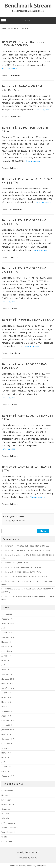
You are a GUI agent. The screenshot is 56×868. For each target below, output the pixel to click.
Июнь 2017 (6, 757)
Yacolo (4, 837)
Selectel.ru (6, 818)
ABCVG (34, 858)
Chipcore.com (15, 75)
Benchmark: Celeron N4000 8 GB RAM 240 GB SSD (22, 567)
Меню (28, 21)
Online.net (6, 809)
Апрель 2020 (7, 633)
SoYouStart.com (8, 823)
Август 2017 (6, 748)
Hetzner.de (6, 795)
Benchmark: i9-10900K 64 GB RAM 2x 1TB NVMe (21, 572)
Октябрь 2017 (7, 739)
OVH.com (14, 168)
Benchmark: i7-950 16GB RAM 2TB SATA (28, 320)
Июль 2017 (6, 753)
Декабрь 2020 (8, 623)
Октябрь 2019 (7, 647)
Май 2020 (5, 628)
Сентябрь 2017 (8, 743)
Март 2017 (6, 771)
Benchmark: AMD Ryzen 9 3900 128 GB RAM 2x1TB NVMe (25, 576)
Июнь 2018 (6, 702)
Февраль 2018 (7, 720)
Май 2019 (5, 665)
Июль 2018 (6, 697)
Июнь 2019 (6, 660)
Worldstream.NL (8, 832)
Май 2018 (5, 707)
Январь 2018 (7, 725)
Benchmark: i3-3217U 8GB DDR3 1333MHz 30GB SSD (23, 44)
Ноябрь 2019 (7, 642)
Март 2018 (6, 716)
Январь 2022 (7, 614)
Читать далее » (9, 68)
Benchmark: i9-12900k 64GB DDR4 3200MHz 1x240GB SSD (25, 546)
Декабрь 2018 (8, 679)
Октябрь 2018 (7, 688)
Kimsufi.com (15, 353)
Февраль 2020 (7, 637)
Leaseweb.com (16, 209)
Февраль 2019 (7, 674)
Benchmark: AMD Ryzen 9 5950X (15, 563)
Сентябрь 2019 (8, 651)
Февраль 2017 (7, 776)
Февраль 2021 (7, 619)
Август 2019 (6, 656)
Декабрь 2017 (8, 730)
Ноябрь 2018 (7, 683)
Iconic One (14, 866)
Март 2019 (6, 670)
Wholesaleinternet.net (11, 827)
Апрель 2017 (7, 767)
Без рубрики (7, 841)
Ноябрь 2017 (7, 734)
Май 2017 (5, 762)
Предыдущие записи (14, 521)
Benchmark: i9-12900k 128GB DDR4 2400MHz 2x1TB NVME (26, 550)
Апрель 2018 (7, 711)
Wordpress (41, 866)
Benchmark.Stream (28, 5)
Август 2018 (6, 693)
